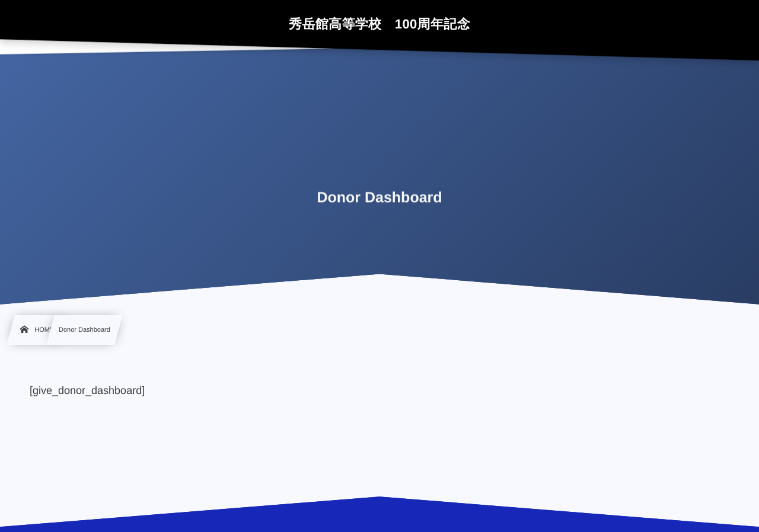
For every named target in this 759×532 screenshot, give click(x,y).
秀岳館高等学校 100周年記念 (379, 24)
